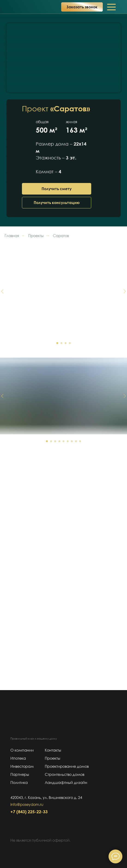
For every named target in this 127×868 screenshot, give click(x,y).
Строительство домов (65, 774)
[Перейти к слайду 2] (61, 343)
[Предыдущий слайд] (2, 291)
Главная (12, 236)
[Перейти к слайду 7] (72, 441)
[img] (111, 7)
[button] (82, 7)
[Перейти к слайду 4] (70, 343)
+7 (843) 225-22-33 (29, 812)
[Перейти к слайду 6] (68, 441)
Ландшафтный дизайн (66, 782)
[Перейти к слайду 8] (76, 441)
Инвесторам (22, 766)
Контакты (53, 750)
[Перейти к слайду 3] (66, 343)
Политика (19, 782)
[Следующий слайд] (125, 291)
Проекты (36, 236)
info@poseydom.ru (27, 804)
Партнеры (20, 774)
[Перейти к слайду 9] (80, 441)
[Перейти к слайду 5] (63, 441)
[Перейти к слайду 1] (57, 343)
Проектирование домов (67, 766)
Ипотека (18, 758)
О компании (22, 750)
